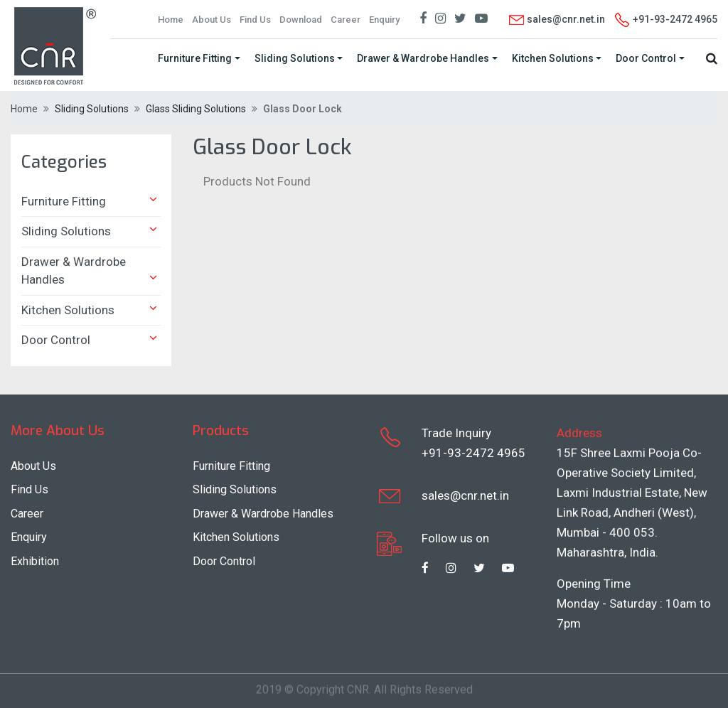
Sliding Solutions (295, 58)
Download (301, 20)
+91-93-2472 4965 (473, 452)
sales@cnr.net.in (556, 19)
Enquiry (384, 20)
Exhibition (35, 561)
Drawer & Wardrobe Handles (423, 58)
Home (171, 20)
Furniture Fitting (195, 58)
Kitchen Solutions (553, 58)
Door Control (646, 58)
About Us (212, 20)
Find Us (255, 20)
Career (346, 20)
